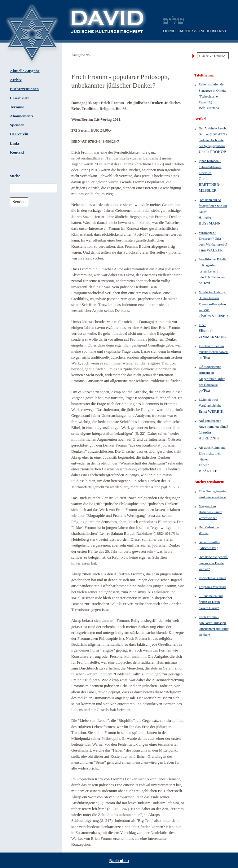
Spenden (17, 125)
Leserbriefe (20, 98)
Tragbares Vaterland (212, 587)
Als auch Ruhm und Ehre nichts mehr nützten (212, 453)
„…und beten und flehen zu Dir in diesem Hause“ (211, 602)
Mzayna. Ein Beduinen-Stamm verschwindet (210, 512)
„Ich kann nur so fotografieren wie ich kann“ (213, 206)
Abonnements (22, 116)
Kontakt (17, 152)
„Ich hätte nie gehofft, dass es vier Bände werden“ (213, 563)
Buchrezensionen (24, 89)
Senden (19, 202)
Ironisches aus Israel (212, 578)
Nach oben (119, 861)
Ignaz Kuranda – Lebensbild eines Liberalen (210, 167)
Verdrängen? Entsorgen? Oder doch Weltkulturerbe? (213, 238)
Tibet (202, 325)
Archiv (16, 80)
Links (15, 143)
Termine (17, 107)
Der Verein (19, 134)
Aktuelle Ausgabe (25, 71)
